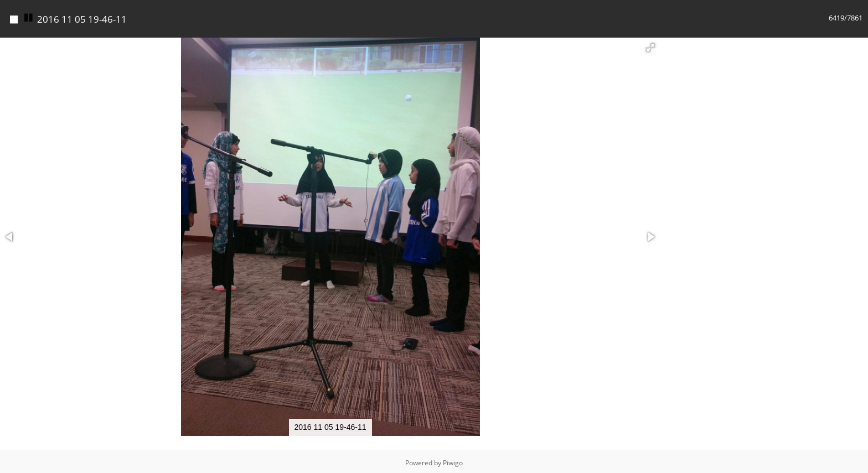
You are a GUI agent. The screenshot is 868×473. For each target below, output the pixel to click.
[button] (650, 45)
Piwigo (453, 460)
